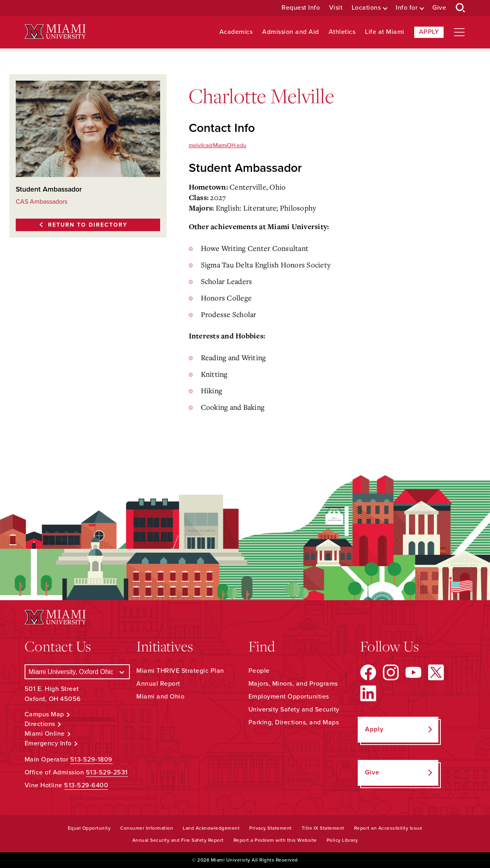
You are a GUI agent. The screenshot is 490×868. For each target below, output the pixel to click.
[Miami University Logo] (55, 32)
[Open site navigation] (459, 32)
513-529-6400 (86, 785)
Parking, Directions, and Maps (294, 722)
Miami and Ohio (160, 697)
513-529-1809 (91, 759)
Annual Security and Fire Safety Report (178, 840)
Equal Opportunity (89, 828)
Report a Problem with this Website (275, 840)
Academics (236, 32)
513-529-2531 (107, 772)
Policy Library (342, 840)
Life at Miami (385, 32)
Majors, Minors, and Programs (293, 684)
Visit (336, 8)
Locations (366, 8)
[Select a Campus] (77, 672)
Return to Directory (88, 225)
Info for (407, 8)
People (259, 671)
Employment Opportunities (289, 697)
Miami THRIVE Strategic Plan (180, 671)
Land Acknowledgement (211, 828)
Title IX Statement (323, 828)
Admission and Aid (291, 32)
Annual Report (158, 684)
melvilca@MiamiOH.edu (218, 145)
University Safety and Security (294, 709)
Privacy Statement (271, 828)
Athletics (342, 32)
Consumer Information (147, 828)
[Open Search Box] (461, 8)
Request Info (301, 8)
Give (439, 8)
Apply (429, 32)
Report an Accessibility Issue (388, 828)
